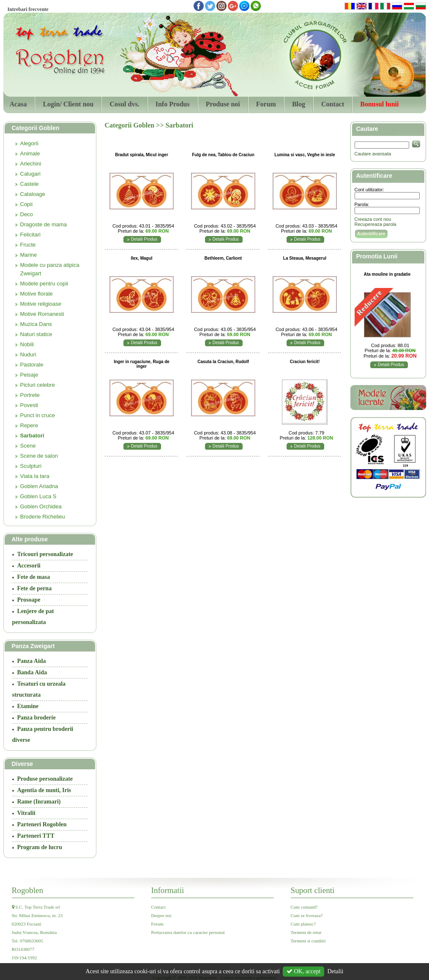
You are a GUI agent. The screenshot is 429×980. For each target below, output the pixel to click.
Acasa (18, 104)
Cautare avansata (373, 154)
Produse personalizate (45, 779)
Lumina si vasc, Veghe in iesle (305, 155)
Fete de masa (34, 577)
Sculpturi (31, 466)
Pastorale (32, 365)
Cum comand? (304, 907)
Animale (30, 153)
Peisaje (29, 375)
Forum (266, 104)
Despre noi (161, 915)
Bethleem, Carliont (223, 258)
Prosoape (29, 600)
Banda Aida (32, 672)
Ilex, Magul (141, 258)
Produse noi (223, 104)
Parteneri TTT (36, 836)
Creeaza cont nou (373, 219)
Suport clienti (313, 890)
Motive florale (37, 294)
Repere (29, 425)
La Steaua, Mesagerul (305, 258)
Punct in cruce (38, 415)
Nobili (27, 344)
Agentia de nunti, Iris (44, 790)
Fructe (28, 245)
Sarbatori (32, 436)
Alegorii (29, 143)
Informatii (168, 890)
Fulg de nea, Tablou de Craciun (223, 155)
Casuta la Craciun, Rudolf (223, 362)
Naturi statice (36, 334)
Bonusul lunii (379, 104)
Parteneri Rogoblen (42, 824)
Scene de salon (39, 456)
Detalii (335, 971)
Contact (333, 104)
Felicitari (30, 235)
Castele (30, 184)
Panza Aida (32, 661)
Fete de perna (35, 588)
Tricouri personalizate (45, 554)
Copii (27, 204)
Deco (27, 214)
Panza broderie (37, 718)
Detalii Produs (144, 239)
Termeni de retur (306, 932)
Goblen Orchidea (41, 506)
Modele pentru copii (44, 284)
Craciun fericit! (305, 362)
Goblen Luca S (38, 496)
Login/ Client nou (68, 104)
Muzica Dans (36, 324)
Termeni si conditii (308, 941)
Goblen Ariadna (39, 486)
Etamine (28, 706)
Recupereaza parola (376, 224)
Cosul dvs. (124, 104)
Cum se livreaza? (307, 915)
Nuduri (28, 354)
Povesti (29, 405)
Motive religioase (41, 304)
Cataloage (33, 194)
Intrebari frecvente (28, 9)
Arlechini (31, 164)
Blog (299, 104)
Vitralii (26, 813)
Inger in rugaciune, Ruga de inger (142, 364)
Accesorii (29, 566)
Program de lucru (40, 847)
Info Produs (173, 104)
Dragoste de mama (44, 224)
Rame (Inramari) (39, 802)
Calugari (30, 174)
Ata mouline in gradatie (387, 274)
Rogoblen (28, 890)
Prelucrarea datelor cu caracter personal (188, 932)
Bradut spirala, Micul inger (142, 155)
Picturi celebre (38, 385)
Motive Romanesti (42, 314)
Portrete (30, 395)
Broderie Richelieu (43, 517)
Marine (29, 255)
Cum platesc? (303, 924)
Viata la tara (35, 476)
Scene (28, 446)
